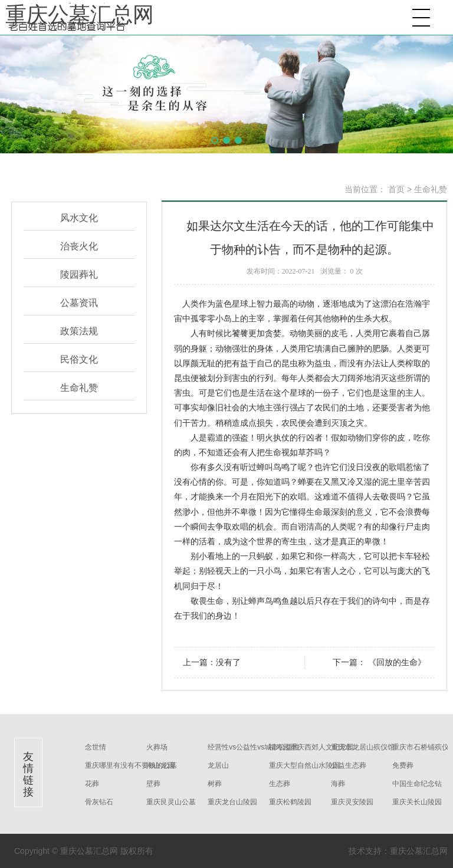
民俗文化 (79, 359)
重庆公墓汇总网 (80, 15)
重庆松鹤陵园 (290, 802)
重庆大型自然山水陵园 (304, 765)
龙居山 (218, 765)
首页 (396, 189)
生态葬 (280, 784)
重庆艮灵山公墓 (171, 802)
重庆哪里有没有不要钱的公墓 (131, 765)
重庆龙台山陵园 (232, 802)
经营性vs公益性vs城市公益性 (254, 747)
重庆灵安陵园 (352, 802)
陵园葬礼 (79, 274)
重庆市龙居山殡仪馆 (363, 747)
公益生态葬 (349, 765)
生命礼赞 (79, 388)
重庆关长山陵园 (417, 802)
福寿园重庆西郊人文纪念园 (311, 747)
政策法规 (79, 331)
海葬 (338, 784)
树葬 (215, 784)
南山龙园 (160, 765)
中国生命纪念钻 (417, 784)
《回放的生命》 (396, 662)
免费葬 (403, 765)
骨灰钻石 (99, 802)
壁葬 (153, 784)
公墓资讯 (79, 303)
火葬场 (157, 747)
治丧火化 (79, 246)
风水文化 (79, 218)
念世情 (96, 747)
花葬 (92, 784)
